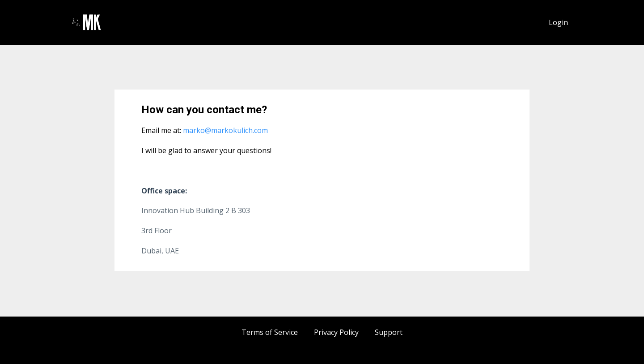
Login (558, 22)
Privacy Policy (336, 332)
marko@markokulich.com (225, 130)
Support (389, 332)
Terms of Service (270, 332)
